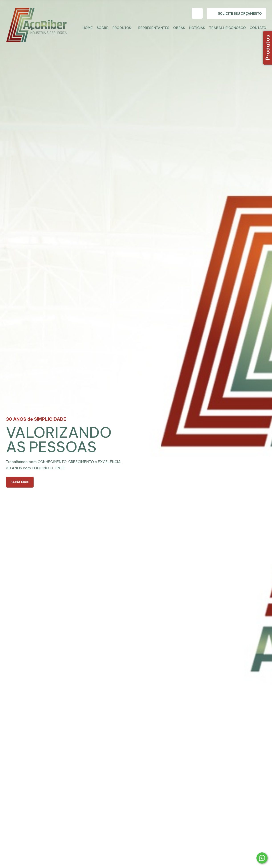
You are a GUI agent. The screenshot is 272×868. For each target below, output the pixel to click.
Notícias (197, 28)
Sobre (103, 28)
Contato (258, 28)
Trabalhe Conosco (227, 28)
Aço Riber (40, 27)
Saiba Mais (20, 482)
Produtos (122, 28)
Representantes (154, 28)
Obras (179, 28)
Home (88, 28)
